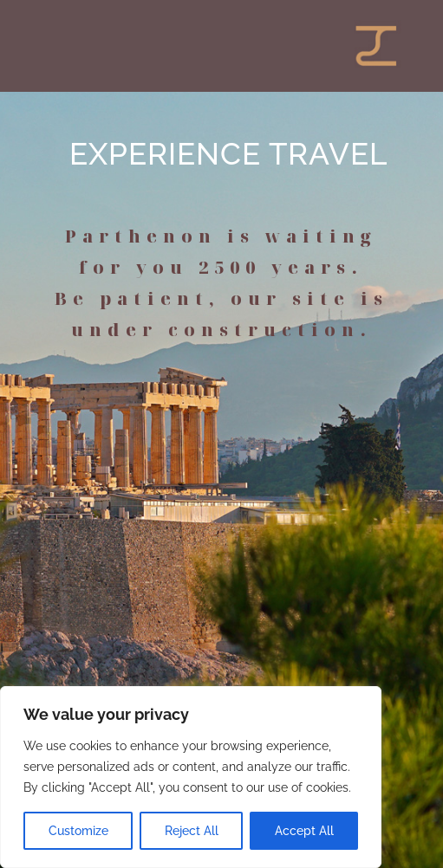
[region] (191, 777)
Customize (78, 831)
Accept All (304, 831)
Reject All (192, 831)
